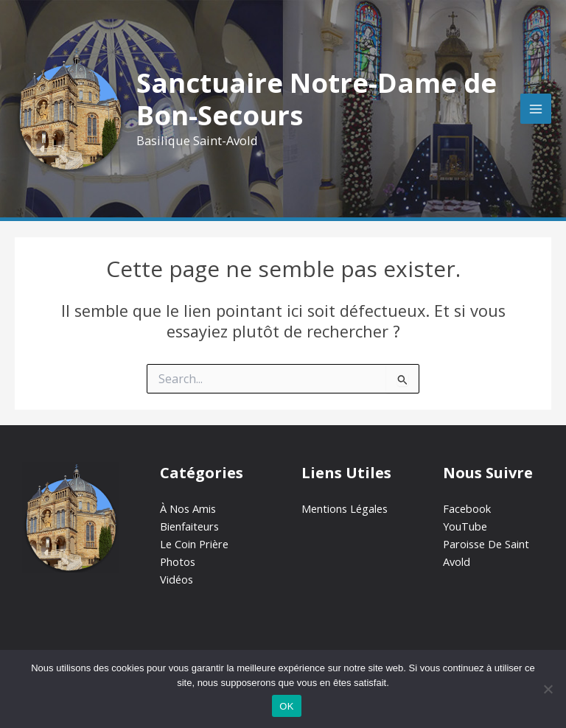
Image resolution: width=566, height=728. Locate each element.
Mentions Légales (345, 508)
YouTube (465, 526)
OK (286, 706)
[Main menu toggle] (536, 109)
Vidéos (177, 579)
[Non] (548, 689)
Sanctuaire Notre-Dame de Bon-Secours (317, 99)
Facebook (467, 508)
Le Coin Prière (194, 544)
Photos (178, 561)
